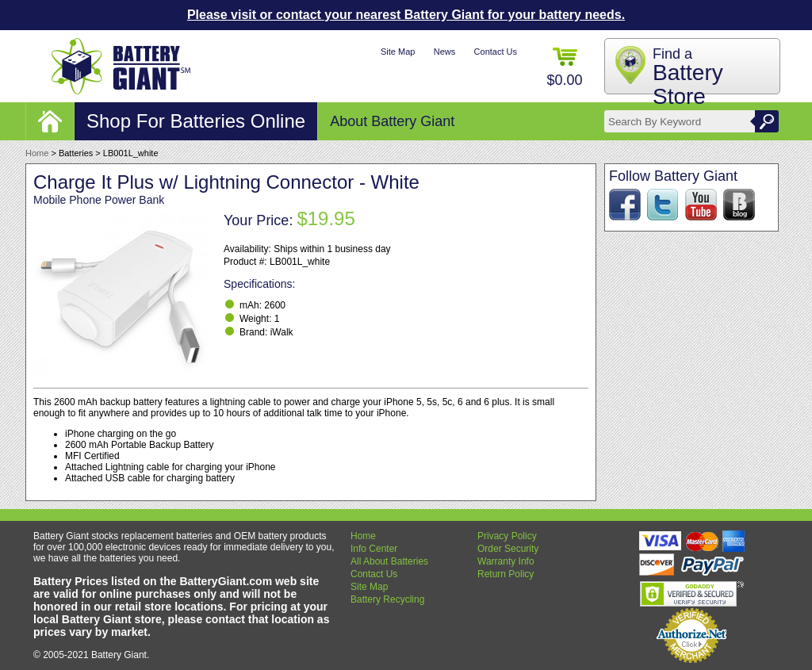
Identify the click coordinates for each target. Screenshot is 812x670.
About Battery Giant (392, 121)
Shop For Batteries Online (196, 121)
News (445, 52)
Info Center (374, 549)
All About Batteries (389, 561)
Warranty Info (506, 561)
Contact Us (496, 52)
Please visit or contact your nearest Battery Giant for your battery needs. (406, 15)
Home (37, 153)
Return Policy (506, 574)
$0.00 (564, 68)
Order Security (508, 549)
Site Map (398, 52)
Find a (688, 77)
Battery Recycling (387, 599)
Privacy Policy (507, 536)
